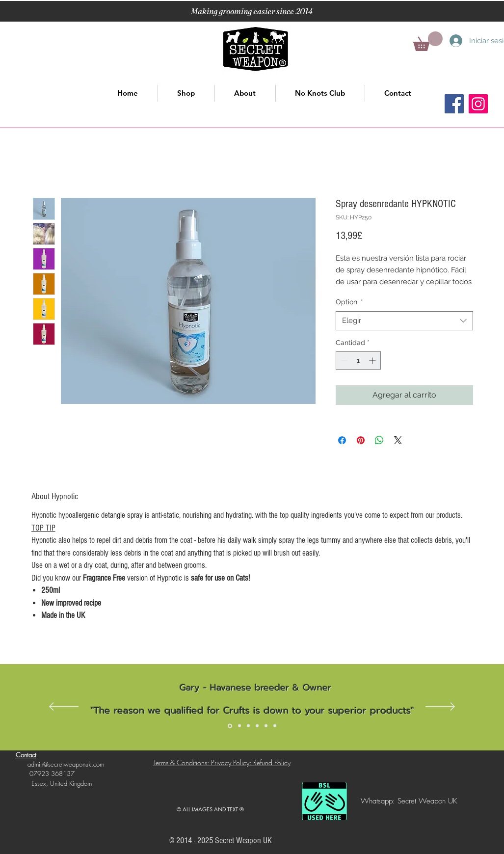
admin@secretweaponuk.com (66, 764)
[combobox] (404, 321)
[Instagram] (478, 104)
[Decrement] (343, 360)
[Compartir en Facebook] (342, 440)
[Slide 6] (275, 726)
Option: (349, 302)
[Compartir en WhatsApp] (379, 440)
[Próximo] (440, 707)
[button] (428, 41)
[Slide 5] (266, 726)
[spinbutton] (358, 360)
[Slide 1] (230, 726)
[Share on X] (398, 440)
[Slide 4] (257, 726)
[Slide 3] (248, 726)
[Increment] (373, 360)
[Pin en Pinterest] (361, 440)
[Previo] (64, 707)
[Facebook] (454, 104)
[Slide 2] (239, 726)
